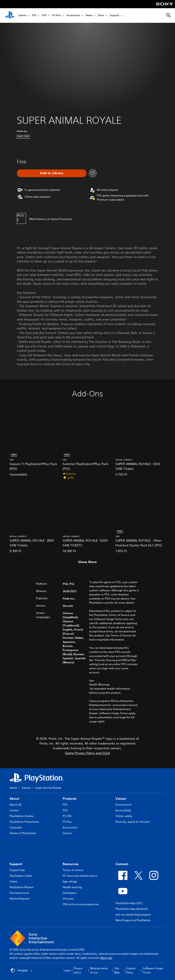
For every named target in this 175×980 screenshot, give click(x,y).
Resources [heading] (71, 864)
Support (114, 16)
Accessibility (123, 810)
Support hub (17, 870)
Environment (123, 805)
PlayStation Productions (24, 822)
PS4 (44, 16)
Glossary (68, 899)
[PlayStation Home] (10, 16)
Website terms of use (99, 970)
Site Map (117, 970)
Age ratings (70, 881)
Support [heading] (16, 864)
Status (14, 881)
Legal (67, 970)
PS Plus (57, 16)
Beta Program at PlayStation (133, 920)
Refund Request (19, 899)
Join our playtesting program (133, 914)
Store (101, 16)
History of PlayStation (23, 833)
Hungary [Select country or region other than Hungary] (22, 970)
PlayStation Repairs (22, 887)
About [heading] (14, 799)
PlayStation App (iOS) (129, 903)
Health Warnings (99, 685)
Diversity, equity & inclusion (133, 822)
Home (13, 788)
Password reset (19, 893)
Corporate (16, 827)
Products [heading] (70, 799)
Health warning (72, 887)
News (89, 16)
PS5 (34, 16)
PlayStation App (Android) (132, 909)
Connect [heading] (122, 864)
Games (22, 16)
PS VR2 (67, 816)
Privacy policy (78, 970)
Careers (14, 810)
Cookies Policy (131, 970)
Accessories (73, 16)
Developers (70, 893)
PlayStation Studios (22, 816)
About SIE (15, 805)
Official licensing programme (81, 904)
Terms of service (73, 870)
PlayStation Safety (21, 876)
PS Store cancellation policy (80, 876)
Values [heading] (121, 799)
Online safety (124, 816)
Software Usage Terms (153, 970)
